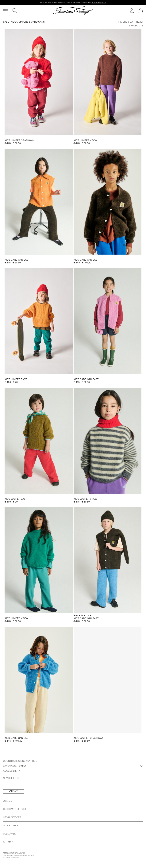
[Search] (15, 11)
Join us (8, 801)
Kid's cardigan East (17, 260)
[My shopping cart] (140, 11)
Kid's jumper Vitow (85, 141)
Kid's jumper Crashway (19, 141)
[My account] (132, 11)
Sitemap (8, 842)
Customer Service (15, 809)
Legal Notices (12, 818)
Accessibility (12, 771)
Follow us (10, 834)
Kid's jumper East (16, 380)
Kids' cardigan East (86, 260)
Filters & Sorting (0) (131, 22)
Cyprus (32, 761)
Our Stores (11, 826)
